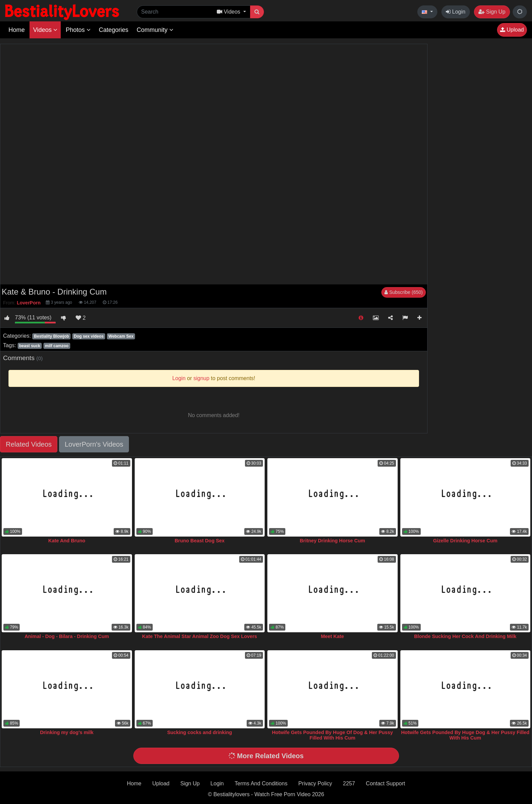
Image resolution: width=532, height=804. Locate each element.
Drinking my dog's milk (67, 732)
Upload (512, 30)
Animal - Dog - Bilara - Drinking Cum (67, 636)
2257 (349, 783)
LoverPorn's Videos (94, 444)
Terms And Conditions (261, 783)
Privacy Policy (315, 783)
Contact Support (385, 783)
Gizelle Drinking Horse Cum (465, 541)
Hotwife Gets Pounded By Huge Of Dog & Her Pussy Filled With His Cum (332, 735)
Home (17, 30)
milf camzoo (57, 346)
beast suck (30, 346)
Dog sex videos (89, 336)
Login (456, 12)
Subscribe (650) (404, 292)
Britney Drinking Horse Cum (332, 541)
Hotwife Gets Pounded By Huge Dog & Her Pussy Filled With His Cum (465, 735)
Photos (78, 30)
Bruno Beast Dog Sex (200, 541)
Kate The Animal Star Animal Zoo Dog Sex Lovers (200, 636)
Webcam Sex (121, 336)
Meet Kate (332, 636)
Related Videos (29, 444)
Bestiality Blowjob (51, 336)
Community (155, 30)
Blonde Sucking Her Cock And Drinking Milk (465, 636)
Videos (45, 30)
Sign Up (492, 12)
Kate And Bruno (67, 541)
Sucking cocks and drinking (200, 732)
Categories (113, 30)
